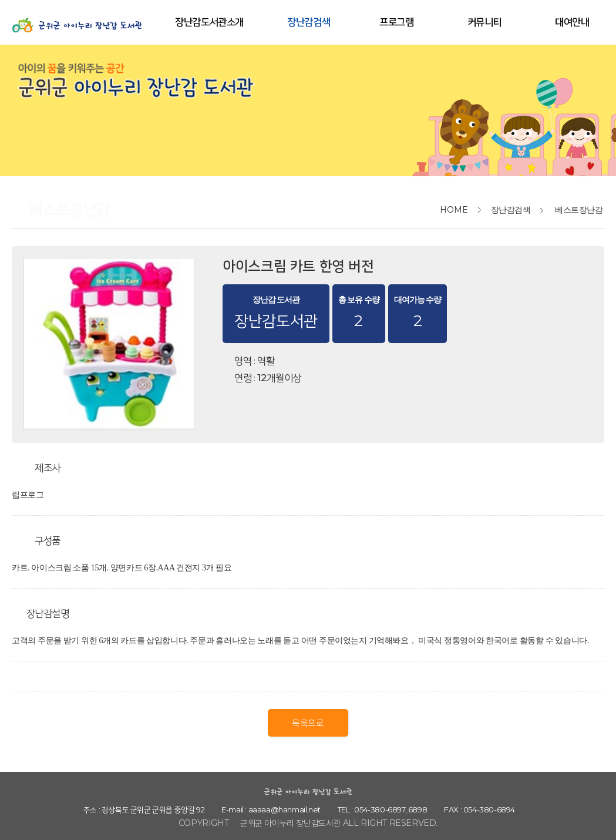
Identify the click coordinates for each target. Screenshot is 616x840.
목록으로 (308, 723)
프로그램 (396, 22)
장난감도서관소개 (209, 22)
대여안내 (572, 22)
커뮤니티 (484, 22)
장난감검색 (309, 22)
